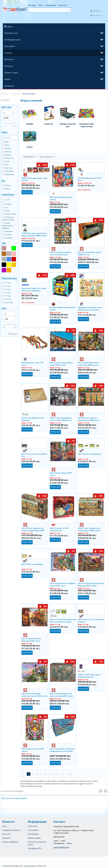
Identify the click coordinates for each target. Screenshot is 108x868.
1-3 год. (6, 286)
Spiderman (7, 231)
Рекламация (51, 5)
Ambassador (8, 174)
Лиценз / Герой (11, 73)
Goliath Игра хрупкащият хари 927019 (34, 179)
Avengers (7, 204)
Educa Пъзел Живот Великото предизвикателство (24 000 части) (62, 750)
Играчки (8, 53)
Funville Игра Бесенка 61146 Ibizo (90, 179)
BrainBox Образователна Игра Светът (62, 308)
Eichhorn (7, 148)
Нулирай (14, 334)
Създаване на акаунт (11, 830)
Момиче (7, 185)
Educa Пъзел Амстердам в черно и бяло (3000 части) (61, 419)
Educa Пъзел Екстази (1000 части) (33, 750)
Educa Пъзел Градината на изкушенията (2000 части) (89, 529)
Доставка (32, 5)
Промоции (9, 86)
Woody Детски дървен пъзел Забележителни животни (90, 308)
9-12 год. (7, 299)
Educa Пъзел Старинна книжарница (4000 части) (89, 419)
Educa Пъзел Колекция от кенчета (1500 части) (61, 253)
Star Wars (7, 235)
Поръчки (6, 834)
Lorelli (6, 161)
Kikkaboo (7, 155)
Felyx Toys (7, 168)
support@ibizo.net (61, 847)
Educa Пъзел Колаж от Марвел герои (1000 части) (63, 584)
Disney (6, 211)
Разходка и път (11, 33)
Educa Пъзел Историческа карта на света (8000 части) (61, 695)
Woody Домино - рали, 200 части (32, 364)
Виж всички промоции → (15, 798)
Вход (4, 826)
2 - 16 (69, 774)
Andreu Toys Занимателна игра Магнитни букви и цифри (63, 620)
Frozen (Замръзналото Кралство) (8, 226)
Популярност (30, 157)
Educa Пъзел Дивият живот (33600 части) (89, 253)
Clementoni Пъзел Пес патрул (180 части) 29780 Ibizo (34, 289)
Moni (5, 165)
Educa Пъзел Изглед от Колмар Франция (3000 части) (91, 584)
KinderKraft (8, 158)
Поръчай (27, 192)
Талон (41, 5)
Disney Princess (9, 214)
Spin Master (8, 171)
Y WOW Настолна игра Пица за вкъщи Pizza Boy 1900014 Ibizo (34, 234)
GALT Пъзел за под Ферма (32, 564)
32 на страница (47, 157)
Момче (6, 189)
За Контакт (63, 5)
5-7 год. (6, 293)
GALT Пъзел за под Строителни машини (91, 620)
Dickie (6, 145)
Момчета (9, 66)
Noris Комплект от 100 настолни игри (59, 529)
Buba (5, 142)
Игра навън (10, 46)
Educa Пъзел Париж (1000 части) (61, 474)
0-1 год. (6, 283)
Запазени (6, 838)
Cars (5, 207)
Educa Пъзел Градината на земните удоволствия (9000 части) (33, 529)
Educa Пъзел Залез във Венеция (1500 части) (31, 640)
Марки (7, 79)
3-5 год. (6, 289)
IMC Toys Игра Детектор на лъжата (61, 198)
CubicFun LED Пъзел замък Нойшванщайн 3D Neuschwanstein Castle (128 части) (90, 676)
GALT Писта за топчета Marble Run (34, 455)
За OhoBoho (33, 830)
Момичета (9, 59)
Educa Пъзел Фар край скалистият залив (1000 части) (34, 695)
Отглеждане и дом (13, 40)
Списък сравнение (10, 842)
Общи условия (34, 838)
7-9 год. (6, 296)
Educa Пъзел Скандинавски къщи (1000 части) (61, 364)
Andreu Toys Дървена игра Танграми (33, 419)
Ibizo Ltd (42, 866)
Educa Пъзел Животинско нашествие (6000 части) (89, 364)
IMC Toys (7, 152)
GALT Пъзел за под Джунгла (90, 454)
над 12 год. (8, 302)
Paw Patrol (7, 238)
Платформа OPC (35, 848)
